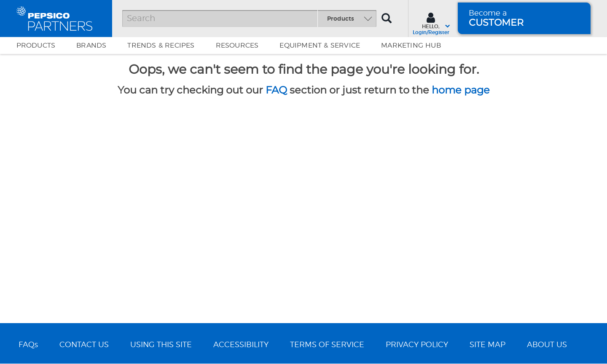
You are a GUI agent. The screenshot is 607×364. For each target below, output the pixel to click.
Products (36, 45)
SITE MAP (487, 345)
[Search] (249, 19)
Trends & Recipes (161, 45)
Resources (237, 45)
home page (461, 90)
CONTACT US (84, 345)
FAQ (276, 90)
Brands (91, 45)
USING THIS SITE (161, 345)
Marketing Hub (411, 45)
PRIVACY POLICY (417, 345)
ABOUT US (547, 345)
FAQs (28, 345)
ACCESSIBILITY (241, 345)
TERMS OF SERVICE (327, 345)
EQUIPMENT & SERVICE (320, 45)
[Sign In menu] (431, 23)
